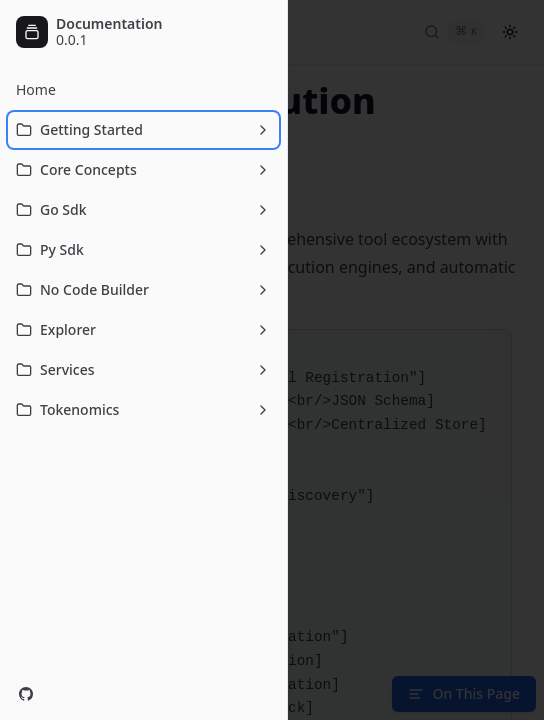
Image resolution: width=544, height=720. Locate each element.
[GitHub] (26, 694)
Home (36, 89)
